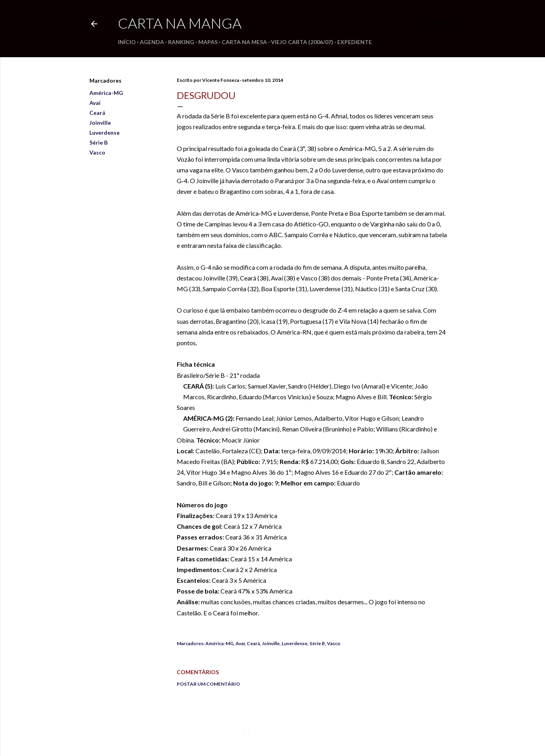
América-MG (106, 93)
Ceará (97, 113)
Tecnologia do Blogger (273, 731)
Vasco (97, 152)
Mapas (208, 42)
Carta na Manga (180, 23)
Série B (99, 142)
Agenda (152, 42)
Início (127, 42)
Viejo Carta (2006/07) (302, 42)
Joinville (100, 123)
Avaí (95, 103)
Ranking (181, 42)
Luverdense (104, 132)
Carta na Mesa (244, 42)
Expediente (355, 42)
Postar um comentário (208, 684)
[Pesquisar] (440, 24)
